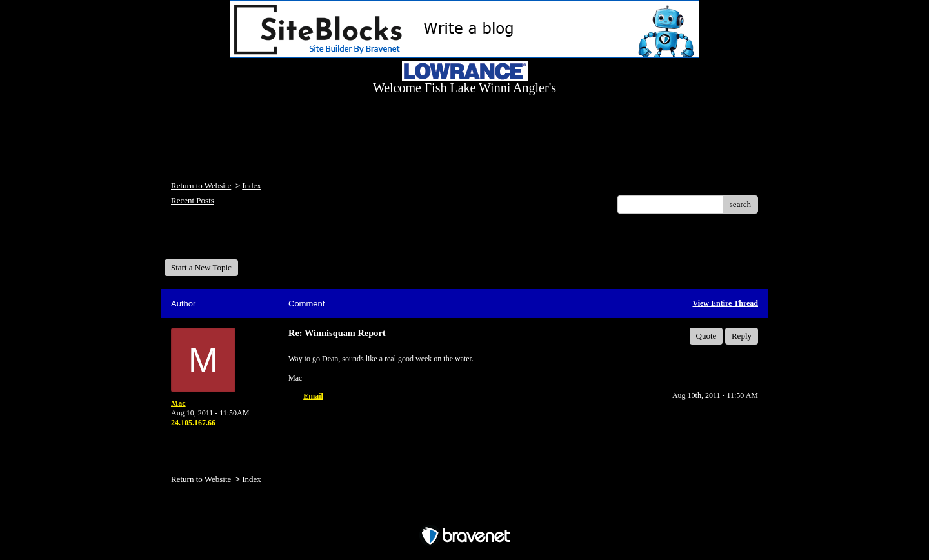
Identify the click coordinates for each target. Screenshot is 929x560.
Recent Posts (193, 200)
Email (313, 396)
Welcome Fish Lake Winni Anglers (234, 241)
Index (252, 185)
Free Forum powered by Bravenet (464, 513)
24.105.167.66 (193, 423)
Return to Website (201, 185)
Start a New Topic (201, 267)
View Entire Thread (725, 303)
